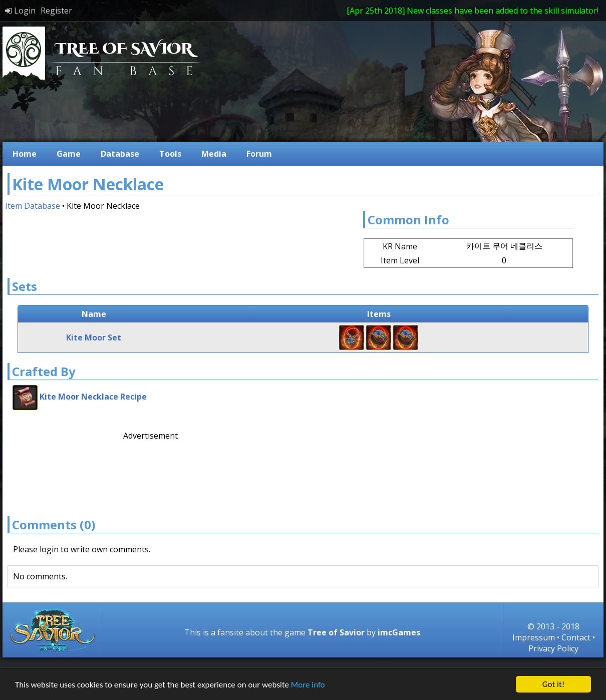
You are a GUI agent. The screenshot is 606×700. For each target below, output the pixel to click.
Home (25, 154)
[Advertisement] (165, 472)
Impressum (534, 637)
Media (214, 154)
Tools (170, 154)
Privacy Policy (553, 648)
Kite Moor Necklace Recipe (93, 397)
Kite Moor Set (94, 337)
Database (120, 154)
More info (308, 686)
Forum (259, 154)
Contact (576, 637)
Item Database (33, 206)
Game (69, 154)
